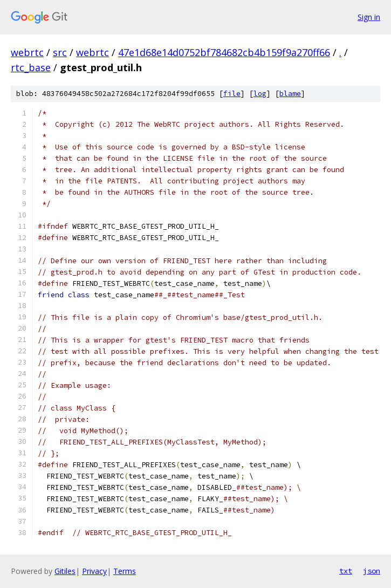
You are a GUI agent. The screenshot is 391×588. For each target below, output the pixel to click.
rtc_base (31, 67)
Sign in (369, 17)
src (60, 52)
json (372, 571)
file (232, 94)
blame (290, 94)
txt (346, 571)
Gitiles (65, 571)
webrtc (27, 52)
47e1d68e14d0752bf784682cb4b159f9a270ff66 (224, 52)
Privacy (94, 571)
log (260, 94)
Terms (125, 571)
